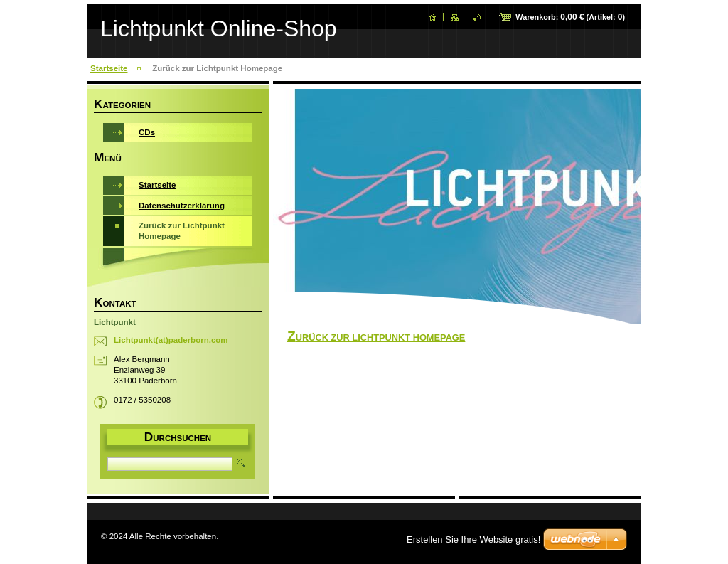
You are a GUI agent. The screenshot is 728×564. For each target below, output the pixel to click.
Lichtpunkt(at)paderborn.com (171, 340)
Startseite (109, 68)
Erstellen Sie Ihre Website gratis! (473, 539)
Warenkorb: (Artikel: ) (570, 17)
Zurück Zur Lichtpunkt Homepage (376, 337)
